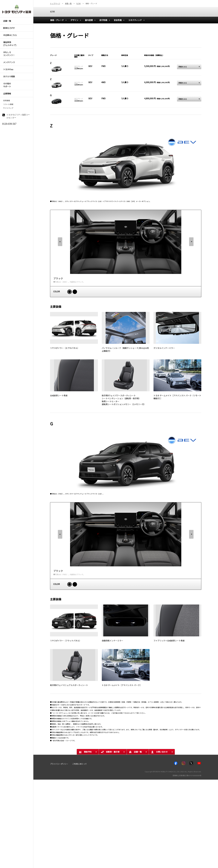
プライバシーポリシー (59, 764)
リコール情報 (8, 104)
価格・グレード (57, 20)
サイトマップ (8, 108)
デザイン (74, 20)
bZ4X (52, 12)
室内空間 (89, 20)
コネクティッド (135, 20)
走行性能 (103, 20)
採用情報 (7, 100)
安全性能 (118, 20)
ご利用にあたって (80, 764)
